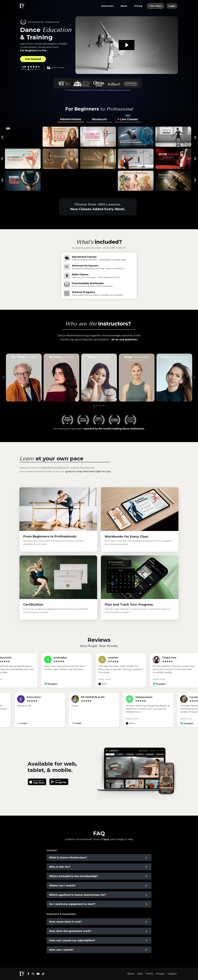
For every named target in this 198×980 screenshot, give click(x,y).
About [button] (124, 6)
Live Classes (129, 119)
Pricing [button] (138, 6)
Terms (149, 974)
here (106, 839)
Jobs (140, 974)
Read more (107, 679)
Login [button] (172, 6)
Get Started (33, 59)
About (131, 974)
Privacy (160, 974)
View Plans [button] (156, 6)
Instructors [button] (107, 6)
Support (172, 974)
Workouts (99, 119)
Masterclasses (71, 119)
